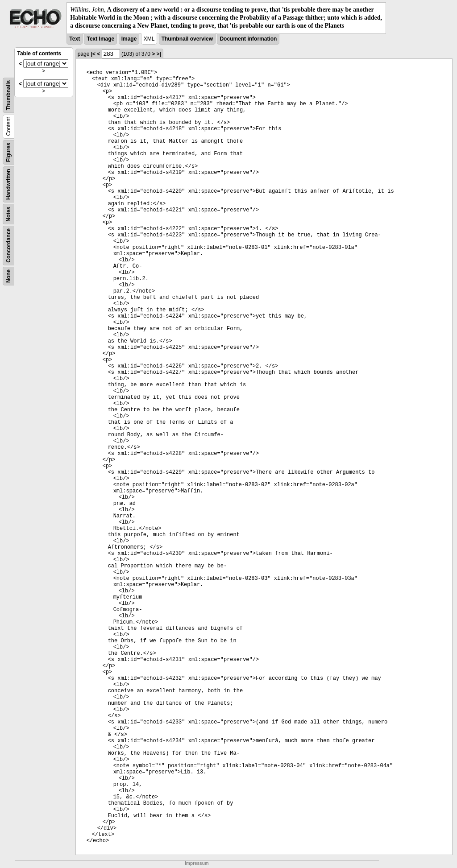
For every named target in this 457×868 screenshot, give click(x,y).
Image (129, 39)
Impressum (197, 863)
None (8, 276)
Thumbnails (8, 95)
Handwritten (8, 184)
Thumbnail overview (187, 39)
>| (159, 54)
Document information (248, 39)
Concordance (8, 246)
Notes (8, 214)
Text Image (100, 39)
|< (93, 54)
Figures (8, 152)
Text (75, 39)
